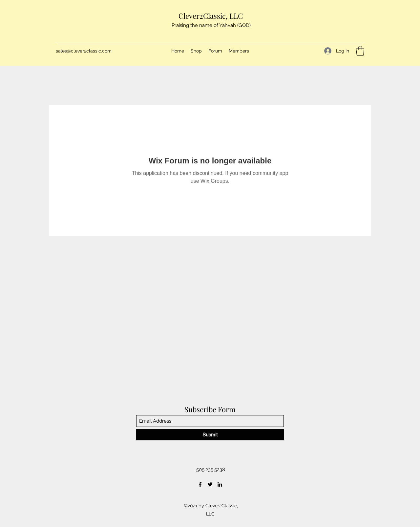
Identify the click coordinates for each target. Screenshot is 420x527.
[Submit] (210, 435)
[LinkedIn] (220, 484)
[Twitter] (210, 484)
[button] (360, 51)
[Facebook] (200, 484)
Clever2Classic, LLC (211, 16)
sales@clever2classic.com (84, 51)
